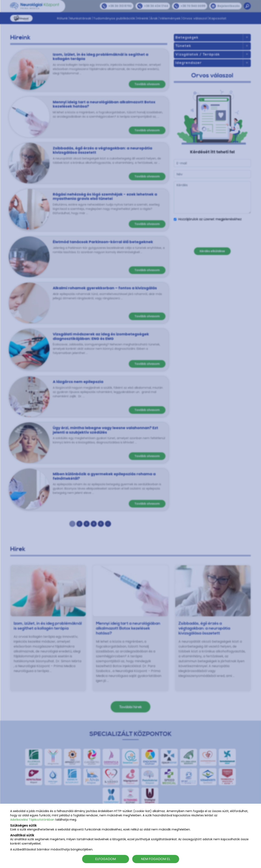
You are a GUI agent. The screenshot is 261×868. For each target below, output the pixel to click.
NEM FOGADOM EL (156, 859)
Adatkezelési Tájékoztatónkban (32, 820)
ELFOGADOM (105, 859)
